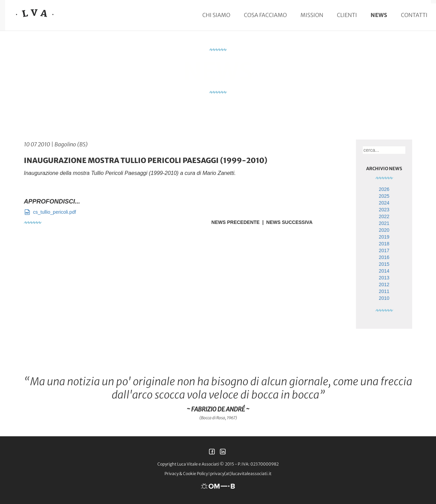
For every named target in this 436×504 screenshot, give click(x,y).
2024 (384, 203)
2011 (384, 291)
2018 (384, 244)
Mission (312, 15)
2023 (384, 210)
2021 (384, 223)
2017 (384, 250)
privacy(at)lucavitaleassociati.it (241, 474)
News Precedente (236, 222)
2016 (384, 257)
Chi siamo (216, 15)
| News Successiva (286, 222)
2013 (384, 278)
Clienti (347, 15)
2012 (384, 284)
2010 (384, 298)
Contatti (414, 15)
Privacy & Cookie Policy (186, 474)
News (379, 15)
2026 (384, 189)
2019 (384, 237)
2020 (384, 230)
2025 (384, 196)
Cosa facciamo (265, 15)
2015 (384, 264)
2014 (384, 271)
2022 (384, 216)
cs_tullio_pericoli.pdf (50, 212)
